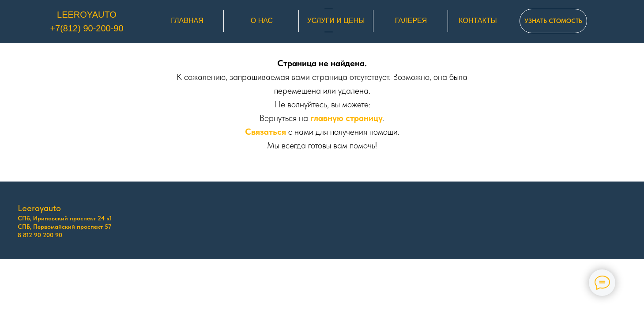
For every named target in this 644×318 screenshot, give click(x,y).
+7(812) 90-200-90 (87, 28)
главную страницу (346, 118)
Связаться (266, 132)
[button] (553, 21)
